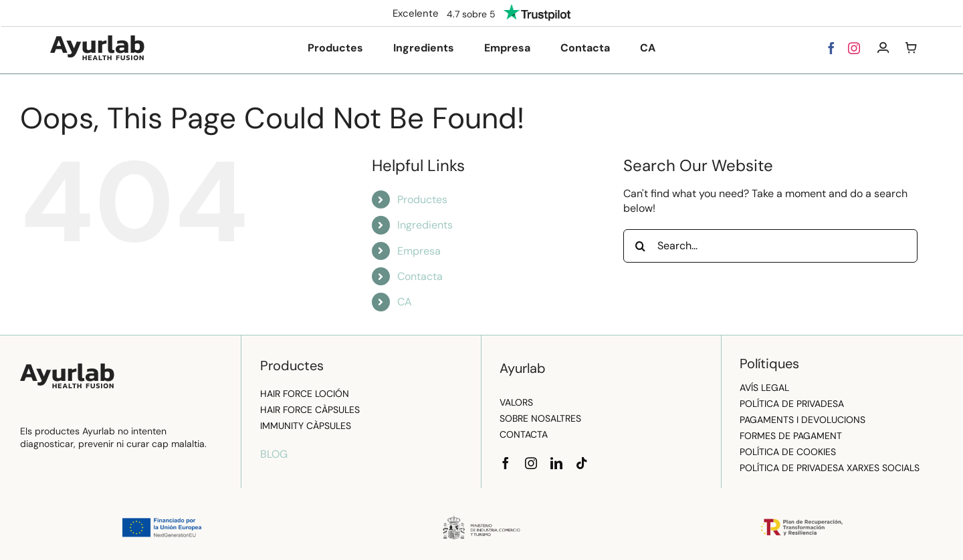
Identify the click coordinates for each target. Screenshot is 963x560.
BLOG (274, 454)
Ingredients (425, 225)
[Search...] (770, 246)
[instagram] (854, 48)
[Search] (640, 246)
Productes (422, 199)
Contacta (420, 276)
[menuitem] (648, 48)
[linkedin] (556, 463)
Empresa (419, 251)
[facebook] (831, 48)
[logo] (97, 40)
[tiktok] (582, 463)
